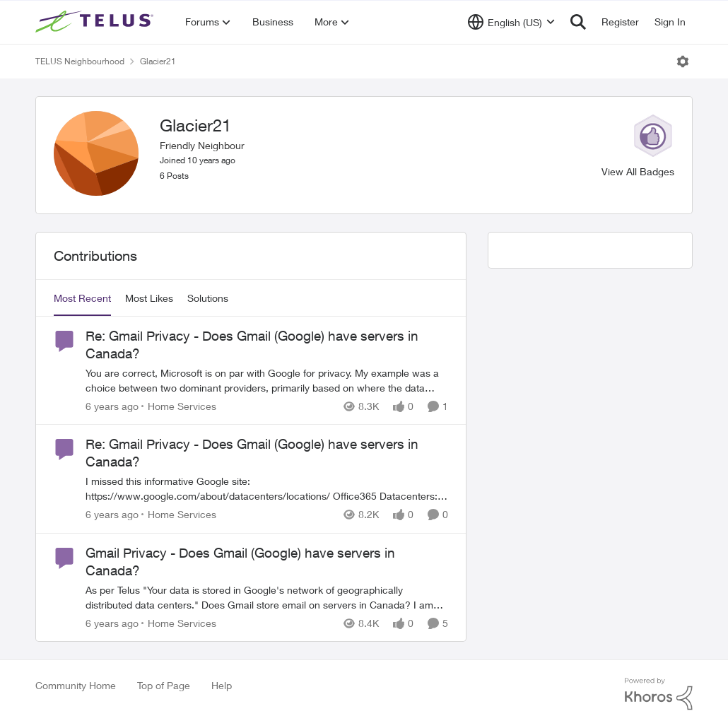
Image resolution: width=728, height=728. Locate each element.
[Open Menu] (683, 61)
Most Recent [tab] (82, 298)
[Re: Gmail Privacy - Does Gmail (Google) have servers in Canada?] (267, 380)
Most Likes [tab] (149, 298)
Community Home (76, 685)
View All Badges (638, 171)
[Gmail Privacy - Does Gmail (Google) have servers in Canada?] (267, 597)
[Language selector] (511, 22)
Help (222, 685)
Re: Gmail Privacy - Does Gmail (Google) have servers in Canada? (252, 345)
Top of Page (164, 685)
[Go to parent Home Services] (179, 406)
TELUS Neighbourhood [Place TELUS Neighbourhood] (80, 61)
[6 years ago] (112, 406)
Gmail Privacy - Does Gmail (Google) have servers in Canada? (240, 562)
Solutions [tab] (208, 298)
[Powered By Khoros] (659, 694)
